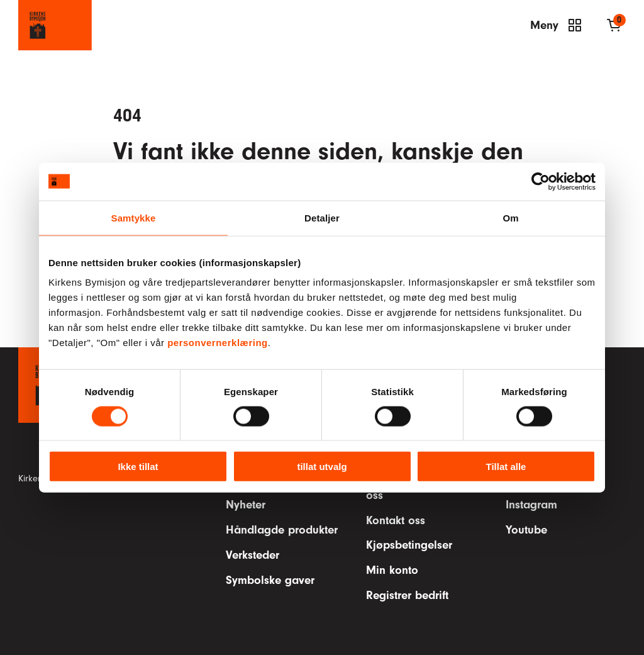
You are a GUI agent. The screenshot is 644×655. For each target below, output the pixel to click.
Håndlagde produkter (282, 530)
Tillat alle (506, 467)
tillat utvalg (322, 467)
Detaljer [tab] (322, 217)
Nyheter (246, 505)
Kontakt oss (396, 520)
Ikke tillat (138, 467)
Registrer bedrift (407, 595)
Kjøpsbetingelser (409, 545)
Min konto (392, 570)
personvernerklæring (218, 343)
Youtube (526, 530)
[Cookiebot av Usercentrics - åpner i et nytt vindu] (541, 181)
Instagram (531, 505)
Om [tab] (510, 217)
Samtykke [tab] (134, 217)
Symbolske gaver (270, 580)
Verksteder (253, 555)
